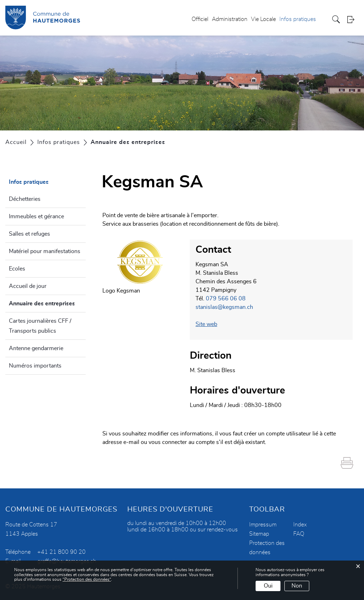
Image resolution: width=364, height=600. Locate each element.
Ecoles (17, 269)
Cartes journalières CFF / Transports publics (40, 326)
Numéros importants (35, 366)
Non (297, 586)
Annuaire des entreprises (47, 302)
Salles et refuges (30, 234)
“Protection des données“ (87, 579)
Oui (268, 586)
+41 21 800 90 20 (61, 552)
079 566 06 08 (226, 299)
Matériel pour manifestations (45, 251)
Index (300, 525)
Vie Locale (263, 19)
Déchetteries (25, 199)
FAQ (299, 534)
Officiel (200, 19)
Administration (230, 19)
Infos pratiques (298, 19)
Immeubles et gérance (36, 216)
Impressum (263, 525)
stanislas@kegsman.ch (224, 307)
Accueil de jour (28, 286)
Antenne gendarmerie (36, 348)
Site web (206, 324)
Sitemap (259, 534)
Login (353, 19)
